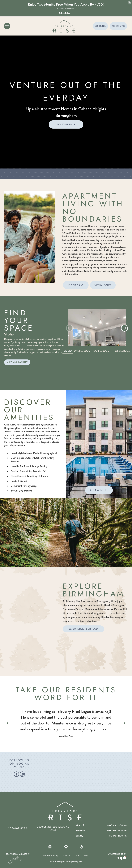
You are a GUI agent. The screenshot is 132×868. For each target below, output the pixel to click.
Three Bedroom (121, 351)
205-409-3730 (18, 828)
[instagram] (22, 774)
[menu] (7, 26)
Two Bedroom (101, 351)
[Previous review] (7, 723)
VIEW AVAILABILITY (17, 362)
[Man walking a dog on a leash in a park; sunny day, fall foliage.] (72, 772)
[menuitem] (50, 856)
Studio (68, 351)
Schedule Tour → (66, 13)
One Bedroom (82, 351)
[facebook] (16, 774)
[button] (124, 328)
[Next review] (125, 723)
